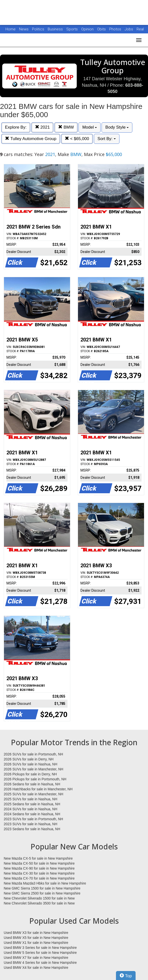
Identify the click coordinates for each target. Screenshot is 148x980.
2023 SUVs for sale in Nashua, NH (31, 824)
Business (56, 29)
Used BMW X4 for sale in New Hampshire (36, 968)
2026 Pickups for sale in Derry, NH (30, 774)
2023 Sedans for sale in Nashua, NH (32, 829)
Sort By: (107, 139)
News (24, 29)
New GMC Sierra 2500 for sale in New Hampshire (42, 893)
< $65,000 (77, 139)
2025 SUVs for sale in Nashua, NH (31, 799)
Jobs (129, 29)
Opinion (88, 29)
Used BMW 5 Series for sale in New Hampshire (40, 953)
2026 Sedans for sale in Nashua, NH (32, 784)
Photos (116, 29)
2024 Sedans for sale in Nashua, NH (32, 814)
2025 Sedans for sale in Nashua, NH (32, 804)
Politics (38, 29)
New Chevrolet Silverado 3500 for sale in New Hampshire (39, 903)
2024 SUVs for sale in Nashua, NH (31, 809)
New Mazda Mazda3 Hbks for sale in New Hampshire (45, 883)
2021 (42, 127)
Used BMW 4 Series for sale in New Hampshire (40, 963)
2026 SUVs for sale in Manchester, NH (34, 769)
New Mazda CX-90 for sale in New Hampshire (39, 868)
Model (90, 127)
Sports (73, 29)
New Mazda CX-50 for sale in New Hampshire (39, 863)
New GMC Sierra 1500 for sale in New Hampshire (42, 888)
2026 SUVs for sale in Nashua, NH (31, 764)
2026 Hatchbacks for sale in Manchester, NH (38, 789)
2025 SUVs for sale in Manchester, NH (34, 794)
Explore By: (16, 127)
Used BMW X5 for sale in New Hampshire (36, 938)
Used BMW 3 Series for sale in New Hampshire (40, 948)
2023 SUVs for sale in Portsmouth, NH (33, 819)
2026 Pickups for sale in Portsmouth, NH (35, 779)
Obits (102, 29)
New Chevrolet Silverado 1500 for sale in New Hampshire (39, 898)
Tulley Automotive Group (31, 139)
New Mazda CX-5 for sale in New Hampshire (38, 858)
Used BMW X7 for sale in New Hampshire (36, 958)
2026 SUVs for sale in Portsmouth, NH (33, 754)
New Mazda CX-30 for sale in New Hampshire (39, 873)
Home (11, 29)
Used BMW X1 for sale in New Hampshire (36, 943)
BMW (66, 127)
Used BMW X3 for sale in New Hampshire (36, 933)
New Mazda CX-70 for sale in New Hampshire (39, 878)
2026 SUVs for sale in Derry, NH (29, 759)
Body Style (117, 127)
